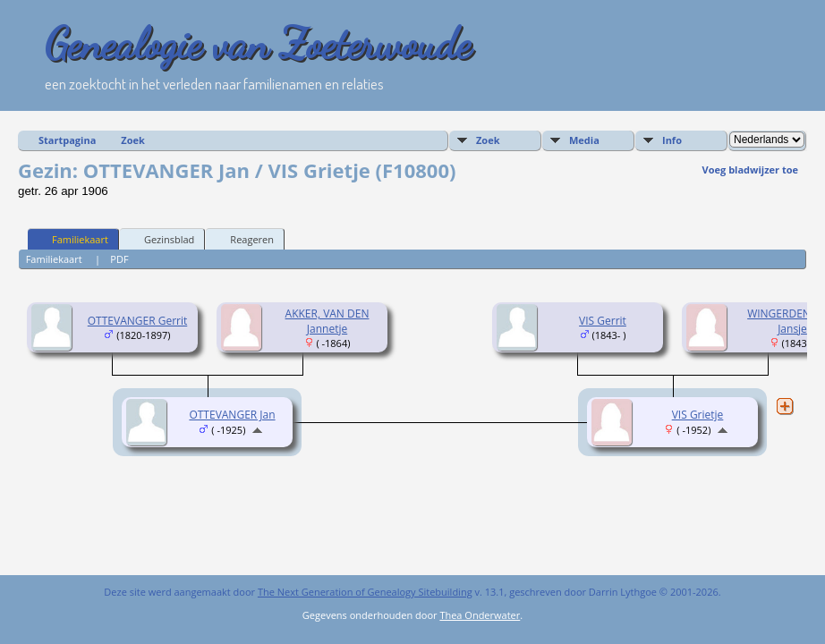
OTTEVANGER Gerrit (138, 321)
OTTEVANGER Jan (232, 415)
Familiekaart (72, 239)
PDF (119, 259)
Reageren (244, 239)
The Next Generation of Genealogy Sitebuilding (365, 592)
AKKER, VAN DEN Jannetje (327, 321)
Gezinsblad (161, 239)
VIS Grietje (698, 415)
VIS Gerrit (603, 321)
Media (584, 140)
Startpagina (67, 140)
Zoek (133, 140)
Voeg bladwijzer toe (750, 169)
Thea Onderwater (480, 615)
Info (672, 140)
